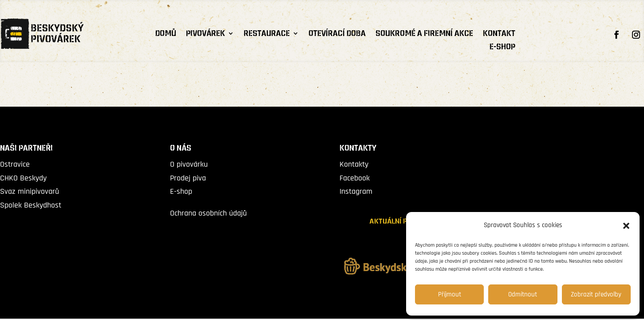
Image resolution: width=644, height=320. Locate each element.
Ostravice (15, 164)
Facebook (355, 178)
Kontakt (499, 35)
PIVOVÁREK (205, 35)
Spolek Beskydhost (31, 205)
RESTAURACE (267, 35)
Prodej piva (188, 178)
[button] (626, 226)
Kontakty (354, 164)
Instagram (356, 191)
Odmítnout (523, 294)
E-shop (502, 48)
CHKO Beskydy (23, 178)
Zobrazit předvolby (596, 294)
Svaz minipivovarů (30, 191)
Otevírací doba (337, 35)
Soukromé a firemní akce (424, 35)
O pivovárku (189, 164)
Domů (166, 35)
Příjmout (450, 294)
